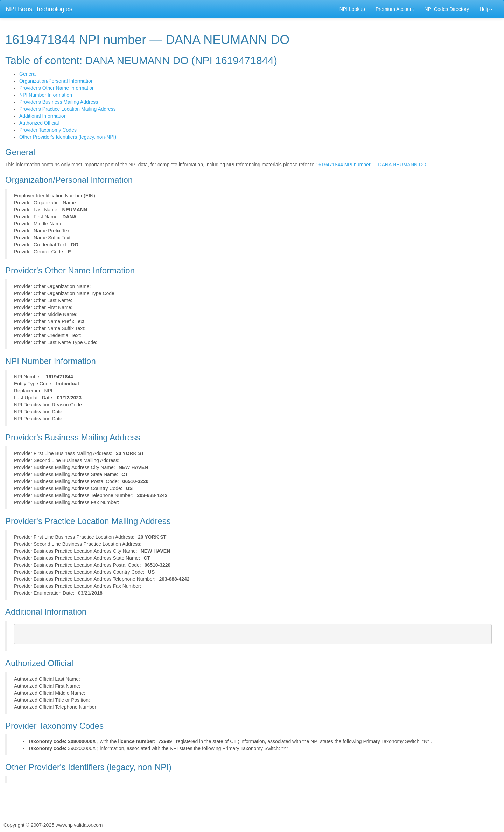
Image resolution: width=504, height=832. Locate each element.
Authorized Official (39, 123)
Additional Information (43, 116)
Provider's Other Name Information (57, 88)
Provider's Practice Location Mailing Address (68, 109)
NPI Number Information (46, 95)
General (28, 74)
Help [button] (486, 9)
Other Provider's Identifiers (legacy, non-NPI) (68, 137)
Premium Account (395, 9)
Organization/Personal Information (56, 81)
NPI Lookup (352, 9)
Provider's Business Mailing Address (59, 102)
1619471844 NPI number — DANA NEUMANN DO (371, 165)
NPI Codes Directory (447, 9)
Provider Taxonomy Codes (48, 130)
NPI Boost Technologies (39, 9)
